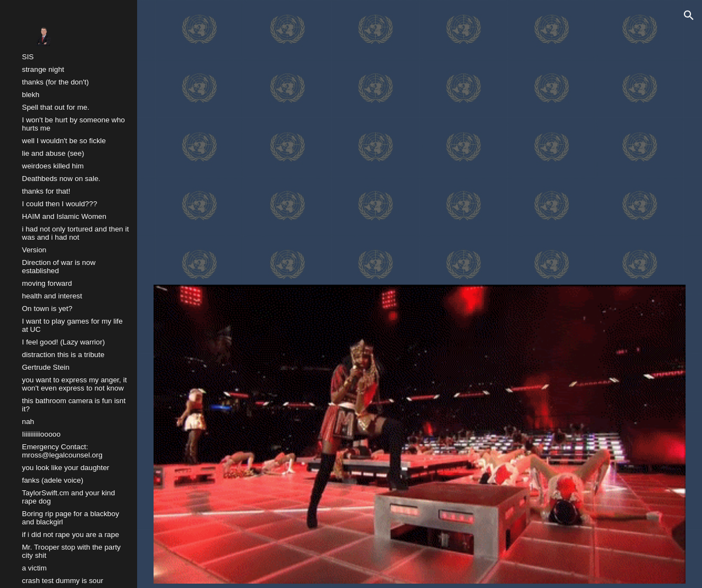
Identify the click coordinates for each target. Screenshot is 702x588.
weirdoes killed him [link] (53, 166)
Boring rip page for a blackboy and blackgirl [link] (70, 518)
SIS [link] (28, 57)
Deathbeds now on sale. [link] (61, 179)
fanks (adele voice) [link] (53, 480)
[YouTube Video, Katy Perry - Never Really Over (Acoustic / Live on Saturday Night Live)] (420, 141)
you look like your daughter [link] (66, 468)
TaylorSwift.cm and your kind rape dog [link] (69, 497)
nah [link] (28, 422)
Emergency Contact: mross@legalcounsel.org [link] (62, 451)
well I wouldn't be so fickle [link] (64, 141)
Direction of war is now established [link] (59, 267)
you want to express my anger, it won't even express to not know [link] (74, 384)
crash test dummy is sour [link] (63, 581)
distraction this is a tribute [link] (63, 355)
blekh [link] (31, 95)
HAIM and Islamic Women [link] (64, 216)
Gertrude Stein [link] (46, 367)
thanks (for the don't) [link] (55, 82)
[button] (689, 15)
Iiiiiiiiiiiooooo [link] (41, 434)
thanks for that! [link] (46, 191)
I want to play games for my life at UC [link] (72, 325)
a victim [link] (34, 568)
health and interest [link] (52, 296)
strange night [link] (43, 69)
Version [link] (34, 250)
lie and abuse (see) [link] (53, 153)
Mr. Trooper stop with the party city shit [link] (71, 551)
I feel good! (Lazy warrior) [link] (63, 342)
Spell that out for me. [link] (56, 107)
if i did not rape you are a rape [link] (70, 535)
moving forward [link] (47, 283)
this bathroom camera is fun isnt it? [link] (74, 405)
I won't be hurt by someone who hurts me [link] (73, 124)
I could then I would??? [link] (60, 204)
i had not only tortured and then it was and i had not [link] (75, 233)
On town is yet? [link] (47, 309)
